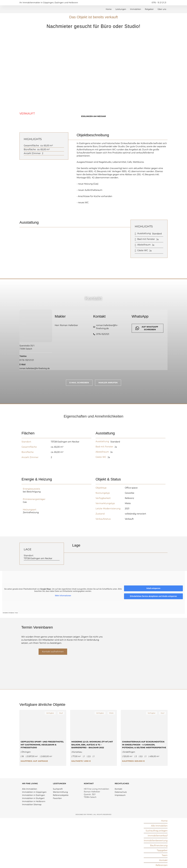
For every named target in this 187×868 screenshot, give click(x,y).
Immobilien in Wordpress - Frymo (10, 613)
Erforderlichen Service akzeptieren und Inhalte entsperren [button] (153, 596)
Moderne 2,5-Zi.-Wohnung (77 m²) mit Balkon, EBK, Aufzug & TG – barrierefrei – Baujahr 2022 (92, 744)
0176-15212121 (27, 360)
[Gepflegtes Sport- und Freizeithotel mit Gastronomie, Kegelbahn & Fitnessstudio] (43, 725)
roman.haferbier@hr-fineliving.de (35, 368)
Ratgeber (149, 9)
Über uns (162, 9)
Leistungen (121, 9)
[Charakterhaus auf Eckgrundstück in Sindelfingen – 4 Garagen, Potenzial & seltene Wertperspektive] (144, 725)
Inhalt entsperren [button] (153, 588)
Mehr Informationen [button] (63, 595)
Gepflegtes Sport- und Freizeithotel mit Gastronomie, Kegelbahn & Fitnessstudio (42, 744)
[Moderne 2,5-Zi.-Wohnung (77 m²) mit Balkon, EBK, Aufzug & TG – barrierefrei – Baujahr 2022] (94, 725)
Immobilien (135, 9)
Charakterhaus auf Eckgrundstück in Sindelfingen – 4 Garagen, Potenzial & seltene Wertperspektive (144, 744)
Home (109, 9)
